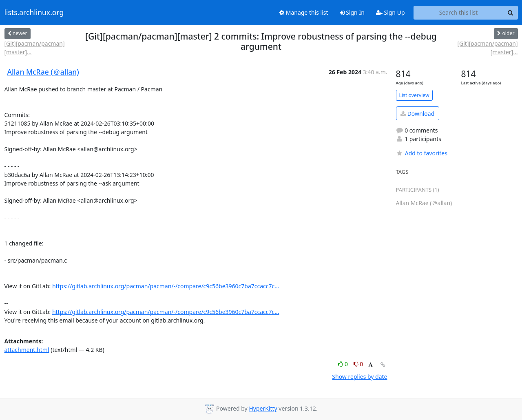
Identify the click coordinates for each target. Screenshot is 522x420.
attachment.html (27, 350)
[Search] (511, 13)
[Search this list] (459, 13)
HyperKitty (263, 408)
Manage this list (304, 12)
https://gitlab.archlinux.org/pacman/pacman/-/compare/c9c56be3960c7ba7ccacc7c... (166, 286)
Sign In (352, 12)
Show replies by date (359, 377)
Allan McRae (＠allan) (43, 72)
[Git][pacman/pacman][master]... (35, 48)
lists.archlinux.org (34, 13)
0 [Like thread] (344, 364)
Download (417, 114)
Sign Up (390, 12)
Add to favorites (422, 153)
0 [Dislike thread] (358, 364)
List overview (414, 95)
